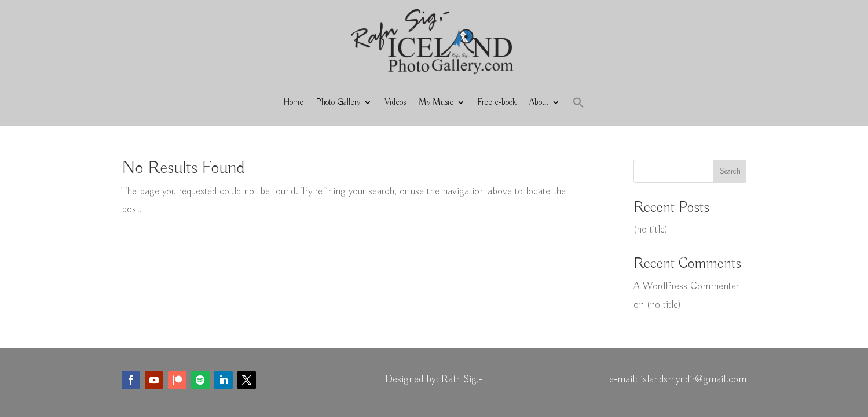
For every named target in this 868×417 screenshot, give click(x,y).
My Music (436, 102)
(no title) (651, 230)
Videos (395, 102)
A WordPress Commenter (686, 286)
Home (294, 102)
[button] (578, 102)
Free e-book (497, 102)
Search (730, 171)
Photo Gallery (338, 102)
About (539, 102)
